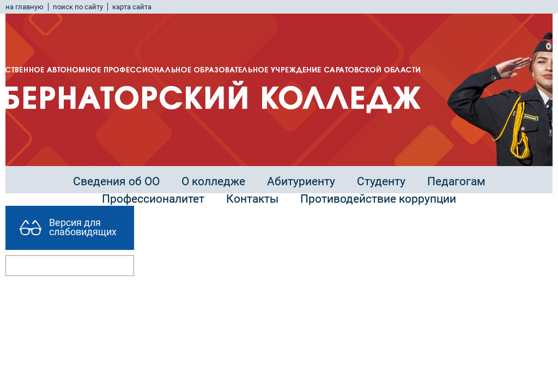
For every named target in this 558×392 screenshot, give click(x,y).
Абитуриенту (301, 181)
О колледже (213, 181)
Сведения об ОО (116, 181)
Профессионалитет (153, 199)
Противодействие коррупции (378, 199)
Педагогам (456, 181)
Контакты (252, 199)
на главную (25, 7)
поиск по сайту (78, 7)
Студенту (381, 181)
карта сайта (132, 7)
